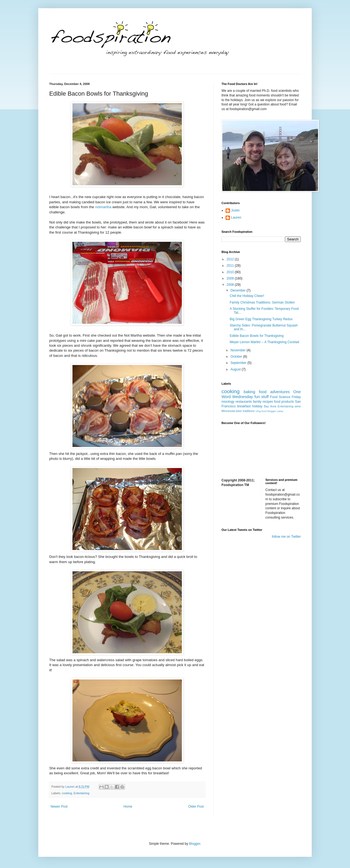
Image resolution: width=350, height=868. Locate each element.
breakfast (244, 406)
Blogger (195, 844)
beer (239, 411)
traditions (249, 411)
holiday (257, 406)
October (237, 357)
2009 (231, 278)
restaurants (244, 402)
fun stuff (261, 397)
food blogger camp (272, 411)
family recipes (263, 402)
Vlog (258, 411)
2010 (231, 272)
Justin (235, 210)
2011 (231, 266)
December (239, 290)
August (236, 369)
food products (284, 402)
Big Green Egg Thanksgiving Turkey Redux (261, 319)
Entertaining (81, 793)
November (239, 350)
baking (249, 392)
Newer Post (59, 807)
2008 (231, 285)
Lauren (236, 217)
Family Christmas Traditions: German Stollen (262, 302)
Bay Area (270, 406)
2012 (231, 259)
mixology (228, 402)
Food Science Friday (285, 397)
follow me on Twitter (286, 537)
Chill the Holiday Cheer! (247, 296)
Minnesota (228, 411)
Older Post (196, 807)
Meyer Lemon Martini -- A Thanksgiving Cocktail (264, 342)
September (239, 363)
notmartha (103, 207)
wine (298, 406)
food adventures (274, 392)
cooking (67, 793)
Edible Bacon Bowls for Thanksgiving (257, 336)
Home (128, 807)
